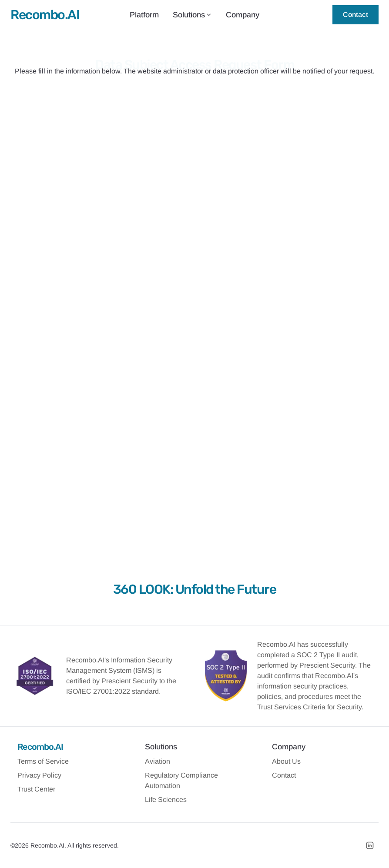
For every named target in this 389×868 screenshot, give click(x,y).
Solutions (192, 15)
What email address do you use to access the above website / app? (176, 188)
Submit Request (194, 519)
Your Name (98, 143)
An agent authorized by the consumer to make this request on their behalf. (195, 269)
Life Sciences (166, 800)
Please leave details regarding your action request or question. (169, 330)
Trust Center (36, 789)
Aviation (158, 761)
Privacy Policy (39, 775)
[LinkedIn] (370, 845)
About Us (286, 761)
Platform (144, 15)
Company (243, 15)
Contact (355, 15)
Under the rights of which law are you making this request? (164, 288)
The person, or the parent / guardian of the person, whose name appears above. (193, 250)
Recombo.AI (40, 747)
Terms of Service (43, 761)
